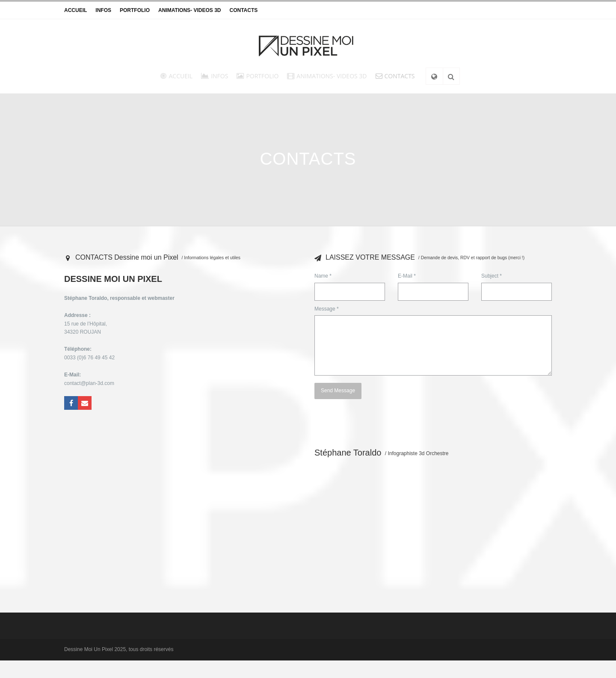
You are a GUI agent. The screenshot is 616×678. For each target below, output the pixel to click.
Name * (323, 276)
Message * (327, 309)
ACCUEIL (76, 10)
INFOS (103, 10)
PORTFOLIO (135, 10)
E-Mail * (407, 276)
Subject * (492, 276)
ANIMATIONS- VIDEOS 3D (190, 10)
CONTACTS (243, 10)
